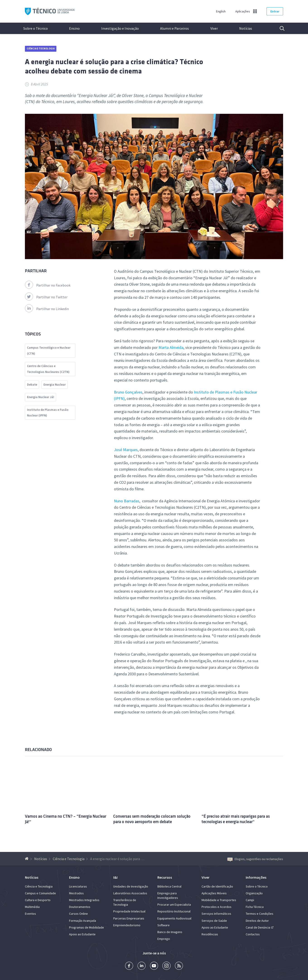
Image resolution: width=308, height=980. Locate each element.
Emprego (164, 939)
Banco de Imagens (170, 932)
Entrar (275, 11)
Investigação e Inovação (120, 28)
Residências (210, 934)
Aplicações (243, 11)
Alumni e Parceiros (174, 28)
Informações (256, 877)
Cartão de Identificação (217, 886)
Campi (250, 900)
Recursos (165, 877)
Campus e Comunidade (40, 893)
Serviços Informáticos (216, 914)
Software (164, 925)
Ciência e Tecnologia (41, 49)
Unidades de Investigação (131, 886)
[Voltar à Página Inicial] (27, 859)
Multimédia (32, 907)
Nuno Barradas (127, 501)
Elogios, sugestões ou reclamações (255, 859)
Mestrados (76, 893)
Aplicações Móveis (214, 893)
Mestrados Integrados (84, 900)
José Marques (126, 450)
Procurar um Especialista (174, 905)
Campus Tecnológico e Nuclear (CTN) (49, 350)
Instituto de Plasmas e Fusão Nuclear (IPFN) (48, 413)
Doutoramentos (80, 907)
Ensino (74, 28)
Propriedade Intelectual (129, 911)
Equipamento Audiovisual (174, 918)
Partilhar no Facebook (48, 285)
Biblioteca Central (169, 886)
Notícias (246, 28)
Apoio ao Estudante (82, 934)
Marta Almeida (171, 347)
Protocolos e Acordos (217, 907)
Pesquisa (279, 28)
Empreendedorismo (127, 925)
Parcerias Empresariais (129, 918)
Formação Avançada (83, 921)
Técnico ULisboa (50, 11)
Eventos (30, 914)
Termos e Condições (260, 914)
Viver (214, 28)
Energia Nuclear (55, 384)
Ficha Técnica (255, 907)
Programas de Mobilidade (87, 927)
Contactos (253, 934)
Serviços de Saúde (214, 921)
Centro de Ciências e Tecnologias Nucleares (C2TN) (48, 369)
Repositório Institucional (174, 911)
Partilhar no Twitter (46, 297)
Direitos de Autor (257, 921)
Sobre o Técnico (36, 28)
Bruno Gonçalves (128, 392)
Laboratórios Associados (130, 893)
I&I (115, 877)
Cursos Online (78, 914)
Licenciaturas (78, 886)
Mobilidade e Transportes (219, 900)
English (221, 11)
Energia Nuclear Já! (41, 397)
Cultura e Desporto (38, 900)
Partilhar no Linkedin (47, 309)
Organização (254, 893)
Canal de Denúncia (258, 927)
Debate (32, 384)
